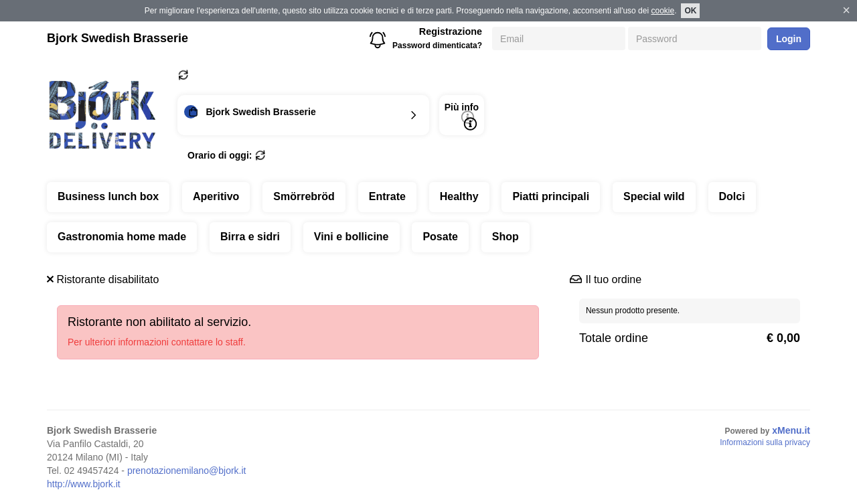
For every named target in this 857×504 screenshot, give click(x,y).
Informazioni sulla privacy (765, 442)
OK (690, 11)
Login (789, 39)
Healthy (459, 196)
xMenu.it (791, 430)
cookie (663, 11)
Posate (440, 237)
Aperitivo (216, 196)
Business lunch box (108, 196)
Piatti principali (551, 196)
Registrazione (451, 31)
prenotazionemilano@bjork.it (187, 471)
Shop (505, 237)
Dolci (732, 196)
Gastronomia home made (122, 237)
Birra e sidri (250, 237)
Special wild (654, 196)
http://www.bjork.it (84, 484)
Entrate (387, 196)
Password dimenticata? (437, 46)
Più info (462, 116)
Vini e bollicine (352, 237)
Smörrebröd (304, 196)
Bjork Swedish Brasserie (118, 38)
